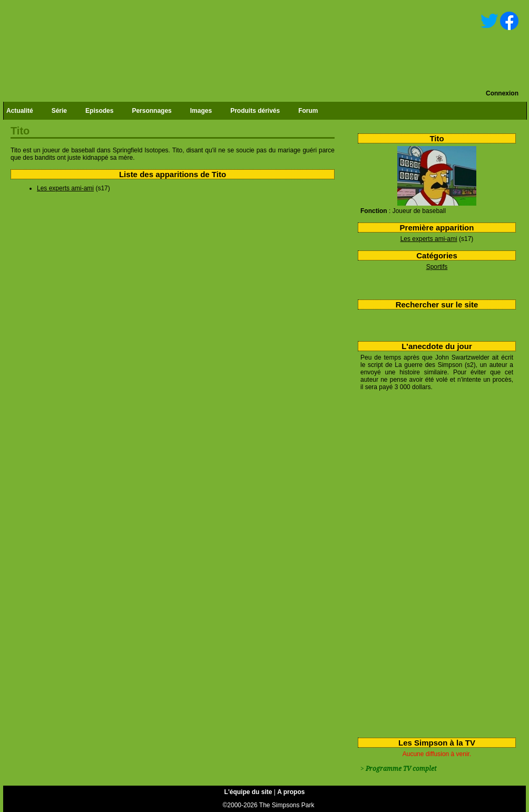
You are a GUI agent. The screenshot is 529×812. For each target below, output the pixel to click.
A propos (291, 792)
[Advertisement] (404, 562)
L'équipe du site (248, 792)
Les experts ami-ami (429, 239)
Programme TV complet (401, 769)
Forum (308, 111)
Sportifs (437, 267)
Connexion (502, 93)
